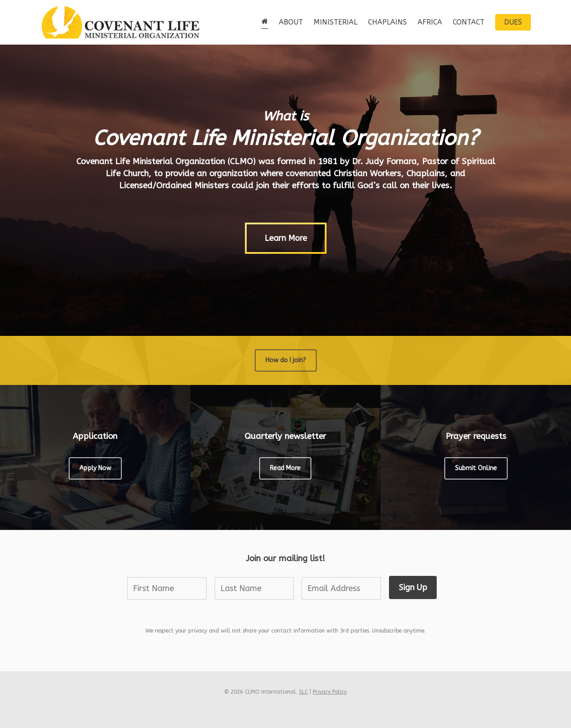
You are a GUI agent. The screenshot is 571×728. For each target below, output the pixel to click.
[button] (286, 239)
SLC (303, 692)
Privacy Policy (330, 692)
